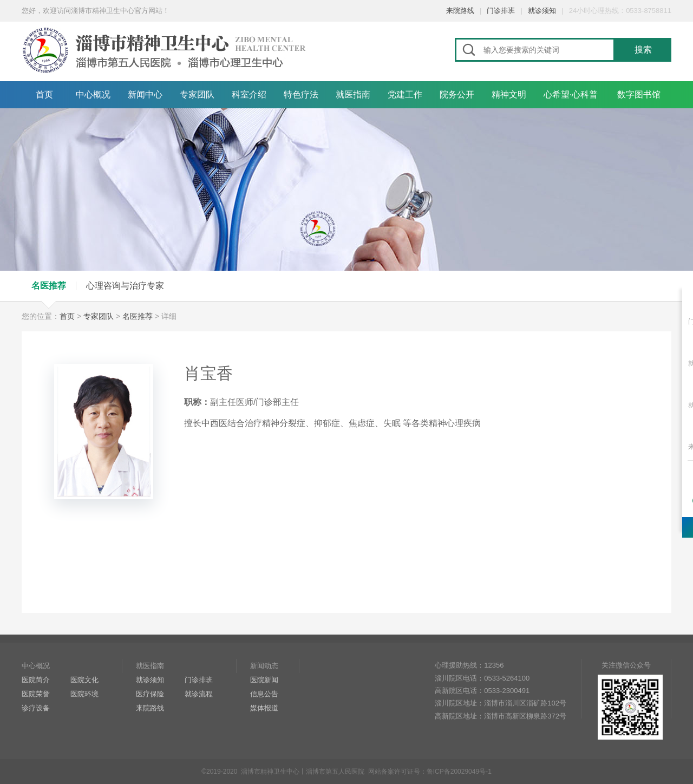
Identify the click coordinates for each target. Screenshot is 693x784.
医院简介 (36, 680)
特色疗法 (301, 94)
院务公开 (457, 94)
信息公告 (264, 694)
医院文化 (84, 680)
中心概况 (93, 94)
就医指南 (353, 94)
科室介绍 (249, 94)
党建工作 (405, 94)
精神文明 (509, 94)
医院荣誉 (36, 694)
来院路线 (460, 11)
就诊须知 (542, 11)
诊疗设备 (36, 708)
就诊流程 (199, 694)
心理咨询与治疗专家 (125, 286)
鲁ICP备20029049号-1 (459, 772)
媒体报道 (264, 708)
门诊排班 (501, 11)
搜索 (643, 50)
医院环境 (84, 694)
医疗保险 (150, 694)
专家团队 (197, 94)
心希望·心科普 (571, 94)
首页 (44, 94)
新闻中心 (145, 94)
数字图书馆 (639, 94)
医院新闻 (264, 680)
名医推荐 (49, 286)
